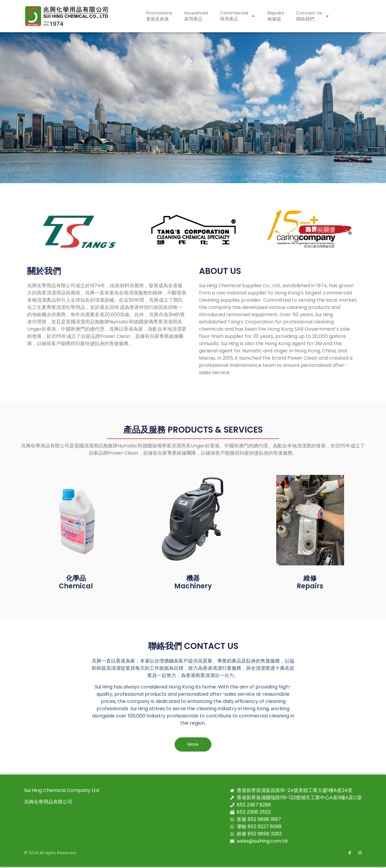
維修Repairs (310, 582)
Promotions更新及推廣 (159, 16)
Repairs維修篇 (276, 16)
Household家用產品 (196, 16)
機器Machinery (193, 582)
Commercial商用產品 (238, 16)
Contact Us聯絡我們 (313, 16)
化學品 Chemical (76, 582)
